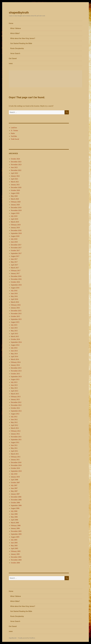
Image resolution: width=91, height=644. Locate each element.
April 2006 (14, 520)
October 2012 (15, 408)
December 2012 (16, 402)
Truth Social (15, 139)
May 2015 (14, 331)
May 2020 (14, 196)
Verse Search (15, 53)
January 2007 (15, 494)
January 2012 (15, 434)
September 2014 (16, 342)
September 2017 (16, 253)
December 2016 (16, 276)
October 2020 (15, 190)
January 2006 (15, 528)
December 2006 (16, 497)
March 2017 (15, 268)
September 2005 (16, 534)
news (11, 63)
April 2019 (14, 219)
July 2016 (14, 291)
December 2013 (16, 368)
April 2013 (14, 391)
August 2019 (15, 213)
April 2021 (14, 179)
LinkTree (14, 128)
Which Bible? (15, 33)
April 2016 (14, 299)
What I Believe (16, 28)
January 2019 (15, 228)
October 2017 (15, 250)
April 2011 (14, 451)
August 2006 (15, 508)
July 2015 (14, 325)
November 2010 (16, 465)
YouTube (14, 136)
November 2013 (16, 371)
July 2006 (14, 511)
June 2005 (14, 543)
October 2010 (15, 468)
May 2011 (14, 448)
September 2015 (16, 319)
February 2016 (16, 305)
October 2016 (15, 282)
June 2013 (14, 385)
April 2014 (14, 356)
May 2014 (14, 354)
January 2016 (15, 308)
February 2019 (16, 225)
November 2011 (16, 437)
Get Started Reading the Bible (21, 43)
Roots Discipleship (17, 48)
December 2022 (16, 170)
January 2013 (15, 399)
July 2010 (14, 474)
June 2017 (14, 259)
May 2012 (14, 422)
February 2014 (16, 362)
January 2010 (15, 477)
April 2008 (14, 480)
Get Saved (13, 58)
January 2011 (15, 460)
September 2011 (16, 440)
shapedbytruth (19, 13)
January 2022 (15, 176)
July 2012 (14, 417)
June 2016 (14, 293)
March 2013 (15, 394)
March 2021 (15, 182)
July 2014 (14, 348)
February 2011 (16, 457)
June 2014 (14, 351)
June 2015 (14, 328)
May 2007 (14, 491)
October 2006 (15, 503)
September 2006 (16, 505)
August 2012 (15, 414)
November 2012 (16, 405)
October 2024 (15, 159)
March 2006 (15, 523)
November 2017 (16, 248)
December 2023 (16, 162)
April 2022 (14, 173)
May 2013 (14, 388)
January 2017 (15, 273)
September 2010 (16, 471)
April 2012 (14, 425)
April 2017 (14, 265)
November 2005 (16, 531)
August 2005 (15, 537)
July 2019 (14, 216)
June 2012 (14, 419)
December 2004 (16, 557)
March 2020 (15, 199)
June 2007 (14, 488)
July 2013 (14, 382)
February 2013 (16, 397)
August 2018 (15, 236)
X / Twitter (14, 130)
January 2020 (15, 205)
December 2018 (16, 230)
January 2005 (15, 554)
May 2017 (14, 262)
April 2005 (14, 548)
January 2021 (15, 185)
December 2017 (16, 245)
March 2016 (15, 302)
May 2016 (14, 296)
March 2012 (15, 428)
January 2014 (15, 365)
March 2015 (15, 336)
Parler (13, 133)
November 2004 (16, 560)
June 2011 (14, 445)
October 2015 (15, 316)
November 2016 (16, 279)
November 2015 (16, 314)
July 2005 (14, 540)
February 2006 (16, 525)
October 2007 (15, 483)
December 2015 (16, 311)
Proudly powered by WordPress (27, 638)
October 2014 (15, 339)
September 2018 (16, 233)
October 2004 (15, 563)
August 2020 (15, 193)
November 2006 (16, 500)
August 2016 (15, 288)
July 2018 (14, 239)
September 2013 (16, 377)
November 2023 (16, 165)
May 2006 (14, 517)
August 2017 (15, 256)
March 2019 (15, 222)
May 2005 (14, 546)
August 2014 (15, 345)
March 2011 (15, 454)
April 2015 (14, 334)
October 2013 (15, 374)
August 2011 (15, 442)
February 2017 (16, 271)
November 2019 (16, 210)
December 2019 (16, 208)
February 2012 (16, 431)
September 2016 (16, 285)
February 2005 (16, 551)
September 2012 (16, 411)
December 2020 (16, 187)
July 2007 (14, 485)
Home (11, 23)
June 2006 (14, 514)
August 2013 (15, 379)
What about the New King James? (23, 38)
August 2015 (15, 322)
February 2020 (16, 202)
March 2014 (15, 359)
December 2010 (16, 462)
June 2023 (14, 167)
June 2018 (14, 242)
